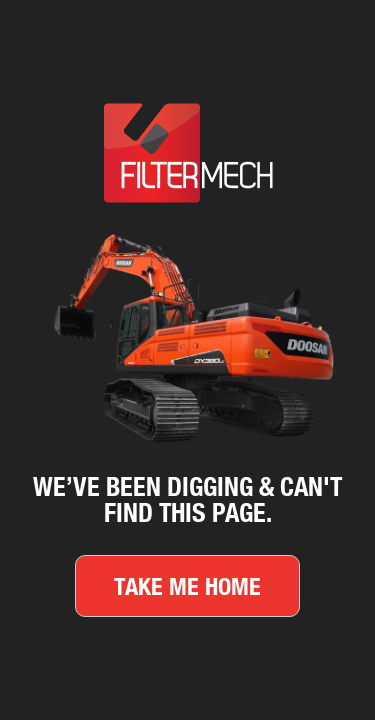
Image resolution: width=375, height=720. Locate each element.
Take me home (187, 586)
